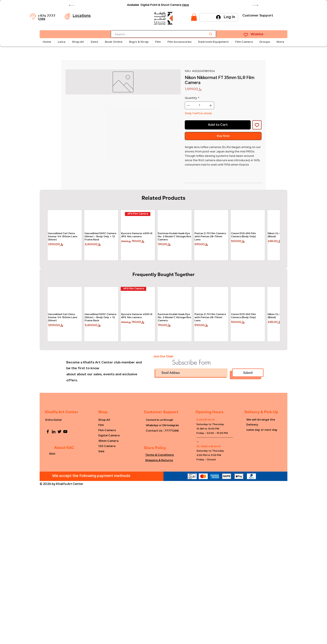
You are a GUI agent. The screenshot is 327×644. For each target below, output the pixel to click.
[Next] (255, 5)
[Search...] (158, 35)
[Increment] (211, 105)
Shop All (104, 420)
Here (185, 5)
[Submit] (248, 373)
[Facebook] (48, 432)
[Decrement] (188, 105)
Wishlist (257, 34)
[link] (194, 17)
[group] (163, 235)
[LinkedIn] (54, 432)
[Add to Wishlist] (257, 125)
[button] (62, 42)
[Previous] (72, 5)
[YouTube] (65, 432)
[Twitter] (59, 432)
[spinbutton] (199, 105)
